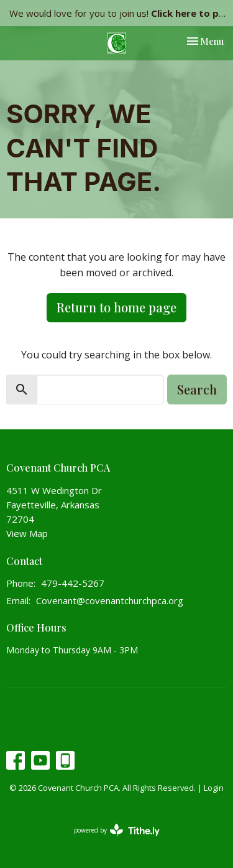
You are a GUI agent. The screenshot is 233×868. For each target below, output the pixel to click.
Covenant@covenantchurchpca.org (110, 600)
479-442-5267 (73, 583)
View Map (27, 533)
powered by (117, 830)
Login (214, 788)
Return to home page (116, 307)
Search (197, 389)
